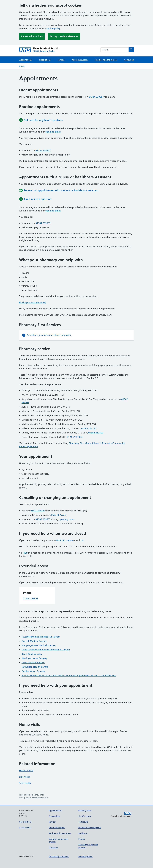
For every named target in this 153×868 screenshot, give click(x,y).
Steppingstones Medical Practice (39, 645)
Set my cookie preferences (64, 36)
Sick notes (24, 777)
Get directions (25, 822)
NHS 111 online (65, 540)
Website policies (85, 857)
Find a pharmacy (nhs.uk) (33, 302)
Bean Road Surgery (32, 654)
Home (22, 66)
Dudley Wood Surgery (33, 671)
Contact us (129, 60)
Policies (82, 839)
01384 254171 (89, 428)
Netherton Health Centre (35, 667)
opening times (53, 132)
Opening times (85, 810)
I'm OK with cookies (32, 36)
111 (82, 540)
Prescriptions (45, 60)
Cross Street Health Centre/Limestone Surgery (46, 650)
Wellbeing (83, 833)
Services (61, 60)
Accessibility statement (59, 857)
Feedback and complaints (90, 828)
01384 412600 (96, 433)
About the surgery (80, 60)
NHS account (38, 511)
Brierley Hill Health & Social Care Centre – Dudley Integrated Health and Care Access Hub (69, 675)
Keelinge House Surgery (34, 658)
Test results (25, 783)
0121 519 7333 (75, 437)
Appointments (26, 60)
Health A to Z (26, 771)
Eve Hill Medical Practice (34, 641)
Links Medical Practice (33, 663)
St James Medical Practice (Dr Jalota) (41, 637)
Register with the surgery (106, 60)
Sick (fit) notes (85, 816)
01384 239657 (96, 97)
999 (26, 553)
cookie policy (53, 28)
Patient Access (59, 515)
